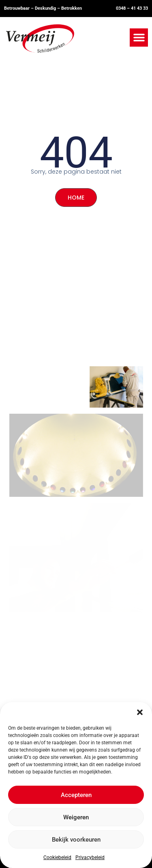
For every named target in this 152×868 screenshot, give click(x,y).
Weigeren (76, 817)
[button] (140, 712)
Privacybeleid (90, 857)
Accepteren (76, 795)
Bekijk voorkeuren (76, 840)
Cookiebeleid (57, 857)
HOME (76, 198)
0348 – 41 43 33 (132, 8)
